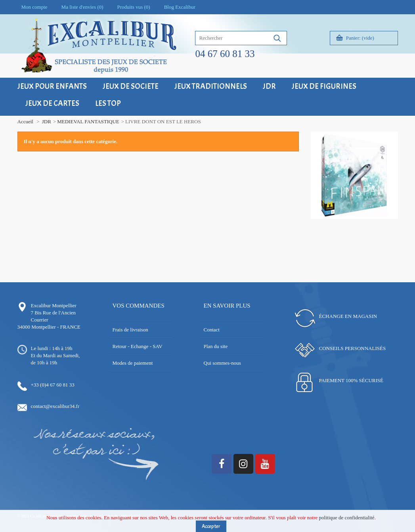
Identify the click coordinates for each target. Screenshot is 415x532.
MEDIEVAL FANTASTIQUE (88, 122)
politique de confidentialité (347, 519)
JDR (47, 122)
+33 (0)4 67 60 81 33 (53, 385)
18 (363, 224)
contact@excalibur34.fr (55, 406)
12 (381, 217)
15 (345, 224)
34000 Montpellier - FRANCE (49, 327)
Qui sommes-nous (222, 363)
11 (375, 217)
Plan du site (216, 346)
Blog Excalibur (180, 7)
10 (369, 217)
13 (387, 217)
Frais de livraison (130, 330)
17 (357, 224)
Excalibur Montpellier (54, 305)
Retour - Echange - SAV (138, 346)
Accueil (25, 122)
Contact (212, 330)
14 (393, 217)
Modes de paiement (133, 363)
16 (351, 224)
